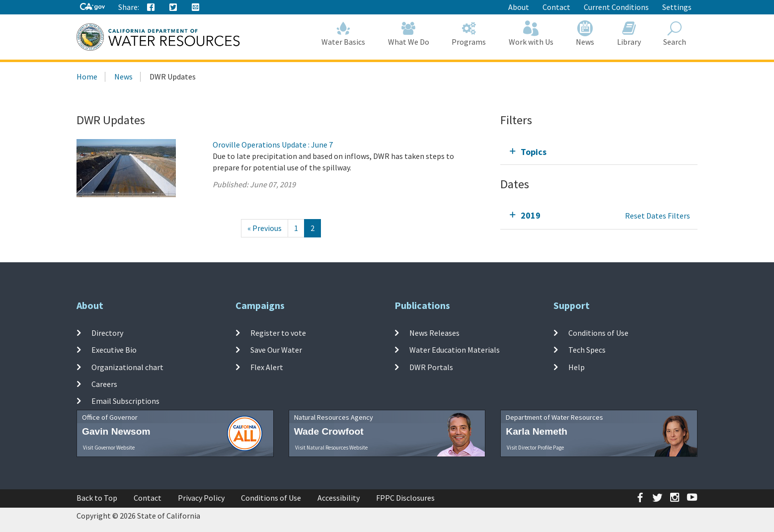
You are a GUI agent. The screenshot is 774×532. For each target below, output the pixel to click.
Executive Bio (114, 350)
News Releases (434, 333)
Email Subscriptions (125, 401)
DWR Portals (431, 367)
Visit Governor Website (109, 448)
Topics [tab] (534, 152)
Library (629, 34)
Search (675, 34)
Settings (677, 7)
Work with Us (531, 34)
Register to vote (278, 333)
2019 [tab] (531, 215)
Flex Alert (267, 367)
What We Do (409, 34)
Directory (107, 333)
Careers (104, 384)
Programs (469, 34)
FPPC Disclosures (405, 498)
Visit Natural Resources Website (331, 448)
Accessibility (339, 498)
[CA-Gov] (92, 7)
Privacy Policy (201, 498)
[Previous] (265, 228)
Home (87, 76)
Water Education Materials (455, 350)
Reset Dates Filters (658, 216)
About (519, 7)
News (585, 34)
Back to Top (97, 498)
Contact (556, 7)
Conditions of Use (598, 333)
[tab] (599, 152)
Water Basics (344, 34)
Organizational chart (127, 367)
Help (577, 367)
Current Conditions (616, 7)
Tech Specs (587, 350)
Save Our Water (276, 350)
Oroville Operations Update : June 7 (273, 145)
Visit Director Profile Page (535, 448)
